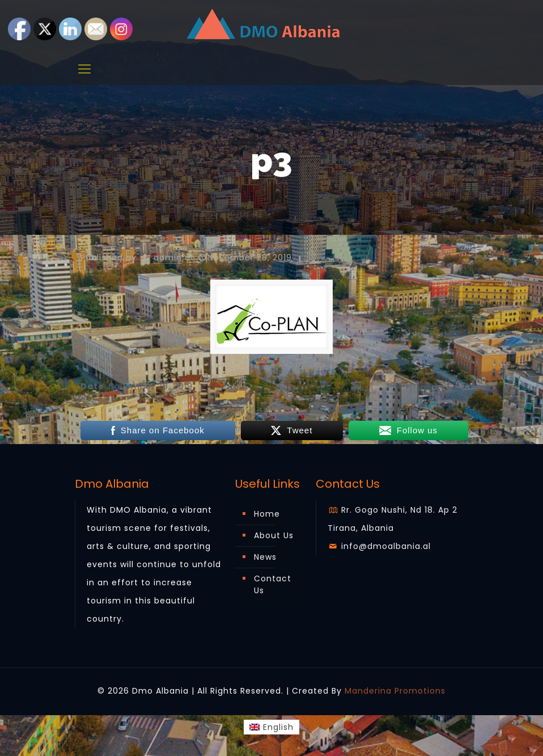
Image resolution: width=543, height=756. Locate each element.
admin (168, 257)
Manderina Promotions (395, 691)
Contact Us (273, 584)
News (265, 557)
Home (267, 514)
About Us (274, 535)
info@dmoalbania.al (379, 546)
